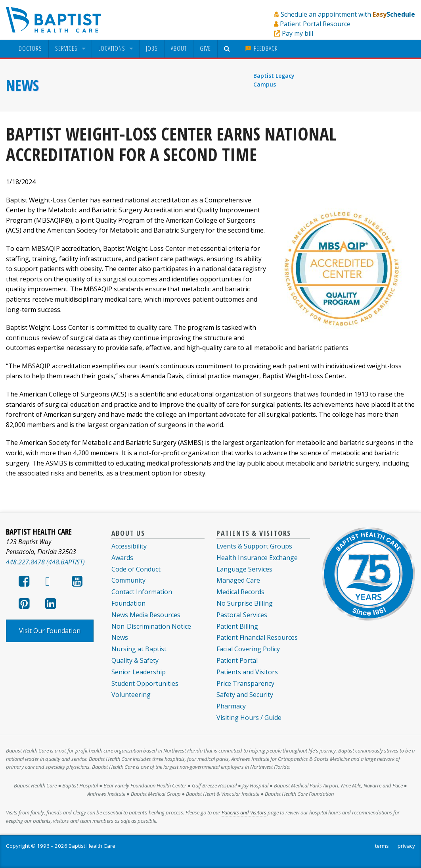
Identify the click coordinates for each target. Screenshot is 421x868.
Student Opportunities (145, 683)
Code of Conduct (136, 569)
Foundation (128, 603)
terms (382, 846)
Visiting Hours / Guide (249, 718)
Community (128, 580)
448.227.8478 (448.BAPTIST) (45, 562)
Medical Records (240, 592)
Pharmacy (231, 706)
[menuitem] (30, 49)
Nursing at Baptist (139, 649)
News (22, 85)
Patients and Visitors (247, 672)
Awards (122, 558)
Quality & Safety (135, 660)
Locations (112, 49)
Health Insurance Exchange (257, 558)
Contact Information (142, 592)
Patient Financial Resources (257, 637)
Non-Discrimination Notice (151, 626)
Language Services (244, 569)
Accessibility (129, 546)
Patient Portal (237, 660)
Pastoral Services (242, 615)
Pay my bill (298, 33)
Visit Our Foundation (50, 631)
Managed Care (238, 580)
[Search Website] (228, 49)
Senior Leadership (139, 672)
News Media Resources (146, 615)
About (179, 48)
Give (205, 48)
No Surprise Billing (245, 603)
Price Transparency (245, 683)
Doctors (30, 49)
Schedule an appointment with (348, 14)
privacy (406, 846)
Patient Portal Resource (315, 24)
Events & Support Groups (254, 546)
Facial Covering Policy (248, 649)
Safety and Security (245, 695)
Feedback (261, 48)
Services (66, 49)
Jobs (152, 48)
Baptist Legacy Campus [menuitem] (274, 80)
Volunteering (131, 695)
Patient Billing (237, 626)
